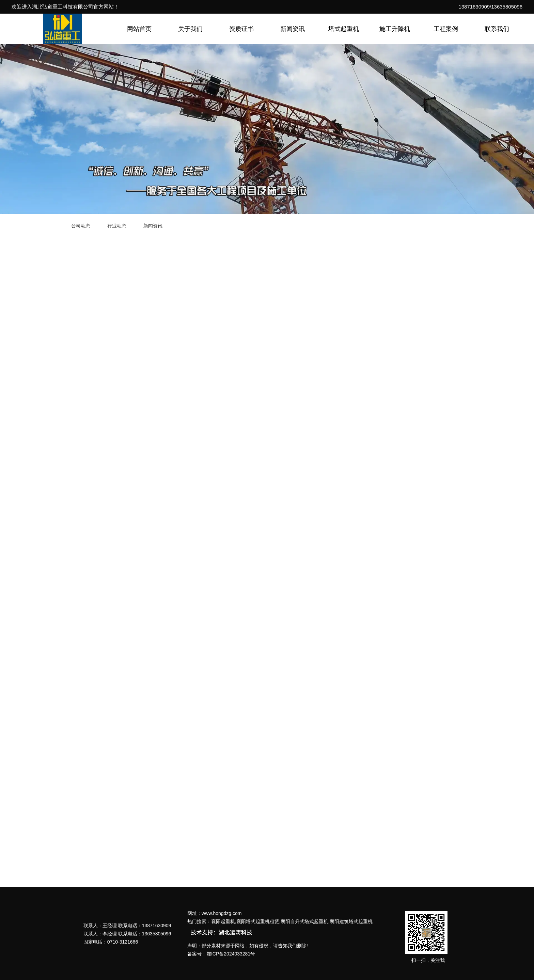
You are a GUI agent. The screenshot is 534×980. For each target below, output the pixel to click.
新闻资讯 (293, 29)
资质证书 (241, 29)
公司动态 (81, 226)
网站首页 (139, 29)
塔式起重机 (344, 29)
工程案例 (446, 29)
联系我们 (497, 29)
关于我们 (190, 29)
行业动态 (117, 226)
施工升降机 (395, 29)
